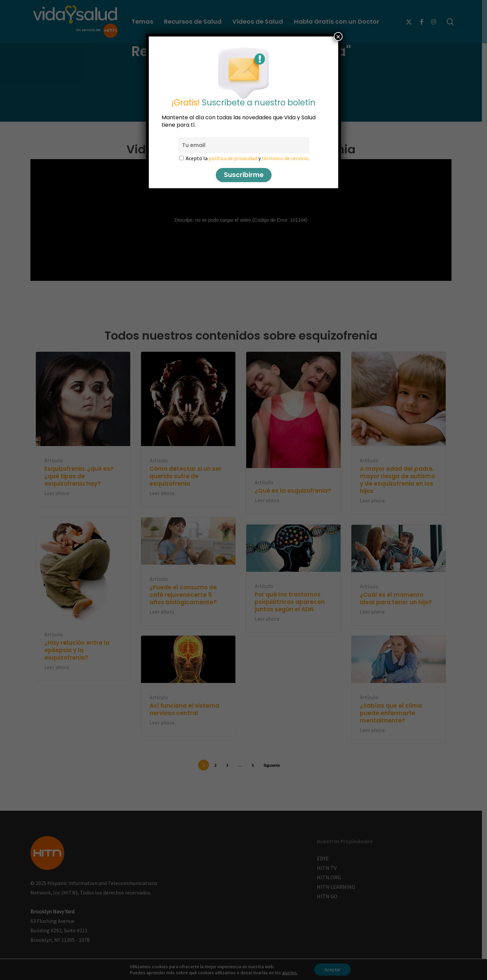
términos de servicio (285, 158)
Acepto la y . (248, 158)
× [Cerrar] (338, 36)
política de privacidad (233, 158)
